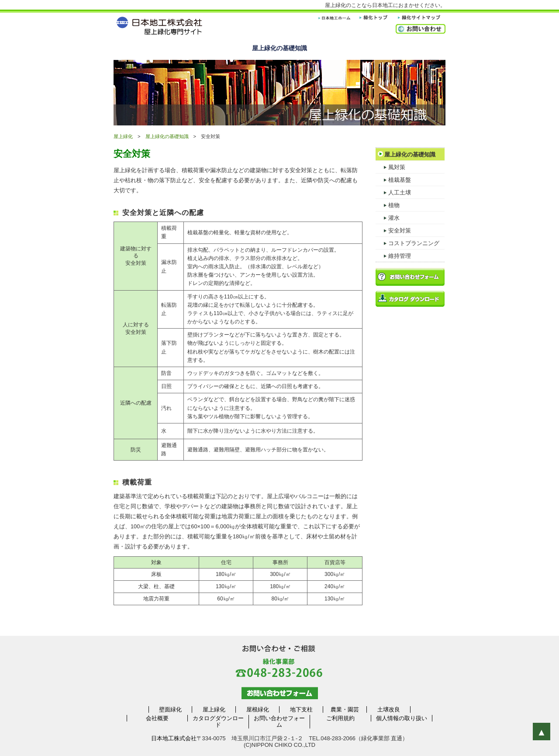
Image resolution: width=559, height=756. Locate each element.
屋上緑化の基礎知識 (279, 48)
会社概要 (157, 718)
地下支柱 (301, 709)
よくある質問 (412, 48)
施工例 (346, 48)
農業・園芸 (345, 709)
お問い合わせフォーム (279, 721)
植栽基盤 (393, 178)
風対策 (390, 166)
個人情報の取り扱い (402, 718)
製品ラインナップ (213, 48)
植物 (388, 204)
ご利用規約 (340, 718)
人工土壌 (393, 191)
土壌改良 (389, 709)
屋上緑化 (147, 48)
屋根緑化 (258, 709)
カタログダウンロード (218, 721)
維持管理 (393, 254)
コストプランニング (407, 242)
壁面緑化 (170, 709)
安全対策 (393, 229)
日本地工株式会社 (174, 738)
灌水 (388, 216)
